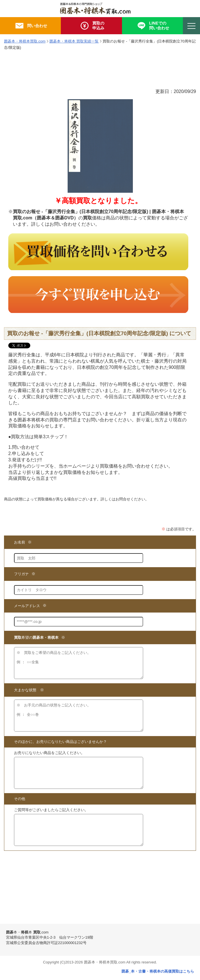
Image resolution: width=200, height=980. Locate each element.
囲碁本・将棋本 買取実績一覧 (74, 41)
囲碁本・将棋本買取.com (25, 41)
